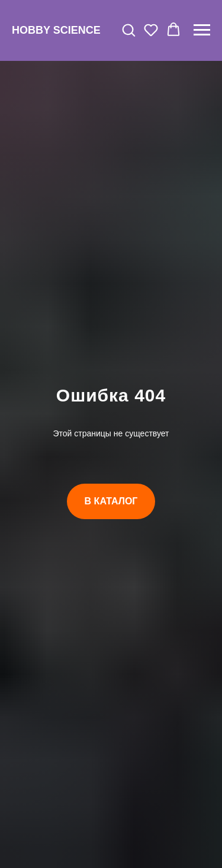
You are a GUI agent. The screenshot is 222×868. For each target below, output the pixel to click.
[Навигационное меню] (202, 30)
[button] (128, 30)
